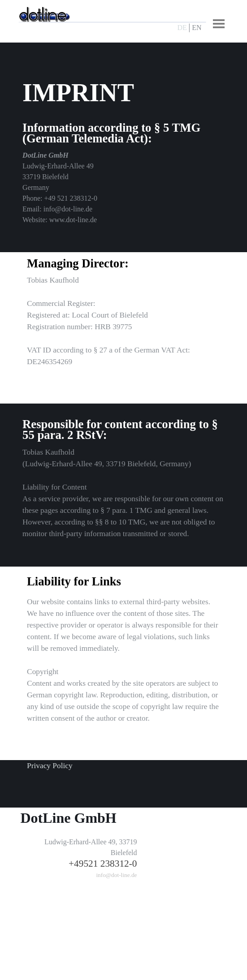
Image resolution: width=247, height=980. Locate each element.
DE (182, 28)
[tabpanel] (192, 28)
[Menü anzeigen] (219, 24)
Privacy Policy (50, 766)
